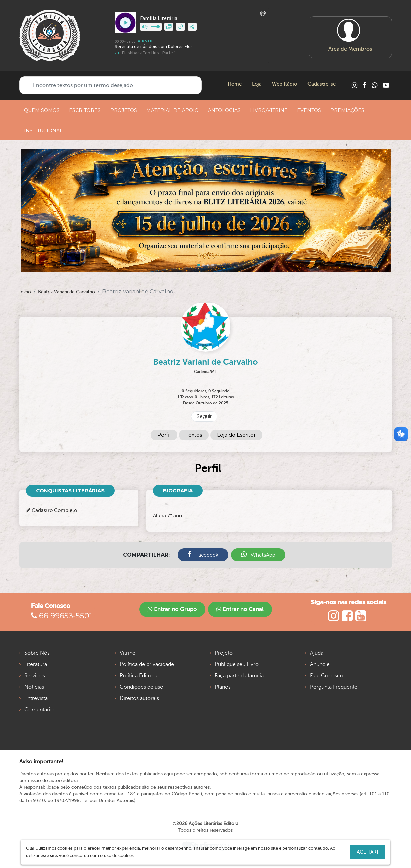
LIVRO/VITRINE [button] (269, 110)
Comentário (39, 710)
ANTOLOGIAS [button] (224, 110)
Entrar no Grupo (172, 609)
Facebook (203, 554)
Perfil (164, 435)
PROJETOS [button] (124, 110)
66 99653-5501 (62, 616)
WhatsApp (258, 554)
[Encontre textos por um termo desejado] (111, 85)
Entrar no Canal (240, 609)
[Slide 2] (208, 265)
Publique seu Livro (237, 664)
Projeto (224, 653)
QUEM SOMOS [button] (42, 110)
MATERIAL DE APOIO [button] (172, 110)
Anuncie (320, 664)
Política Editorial (139, 676)
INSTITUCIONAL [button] (43, 131)
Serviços (35, 676)
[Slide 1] (203, 265)
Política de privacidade (147, 664)
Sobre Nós (37, 653)
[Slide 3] (213, 265)
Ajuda (317, 653)
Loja (257, 84)
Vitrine (127, 653)
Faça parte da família (239, 676)
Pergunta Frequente (334, 687)
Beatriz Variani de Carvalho (67, 292)
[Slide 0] (199, 265)
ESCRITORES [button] (85, 110)
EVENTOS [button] (309, 110)
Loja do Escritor (236, 435)
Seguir (204, 416)
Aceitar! (367, 852)
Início (25, 292)
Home (235, 84)
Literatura (36, 664)
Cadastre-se (322, 84)
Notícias (34, 687)
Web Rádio (285, 84)
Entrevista (36, 698)
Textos (194, 435)
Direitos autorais (139, 698)
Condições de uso (141, 687)
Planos (223, 687)
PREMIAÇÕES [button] (347, 110)
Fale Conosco (327, 676)
